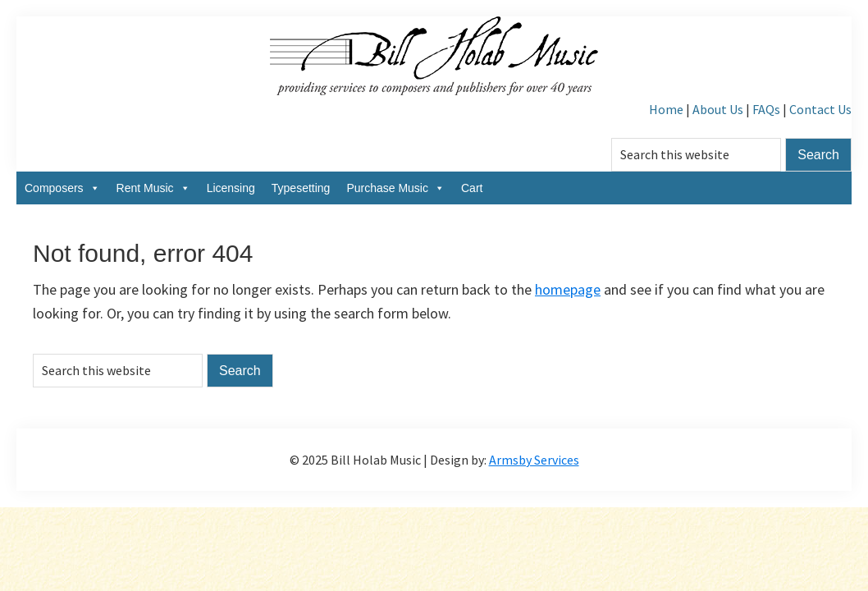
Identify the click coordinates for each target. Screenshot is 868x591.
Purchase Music (395, 188)
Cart (472, 188)
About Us (718, 109)
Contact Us (820, 109)
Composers (62, 188)
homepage (568, 289)
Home (666, 109)
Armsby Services (534, 460)
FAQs (766, 109)
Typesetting (301, 188)
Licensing (231, 188)
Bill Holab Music (434, 57)
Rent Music (153, 188)
